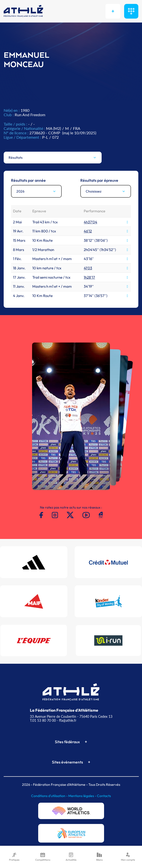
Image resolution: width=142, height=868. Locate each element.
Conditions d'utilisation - (50, 796)
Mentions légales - (83, 796)
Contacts (104, 796)
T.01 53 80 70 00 (43, 720)
